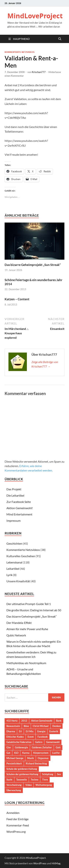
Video (29, 785)
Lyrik (9, 575)
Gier (9, 747)
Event (31, 737)
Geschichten (14, 543)
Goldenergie (21, 747)
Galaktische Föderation (19, 742)
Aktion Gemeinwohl (42, 721)
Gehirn (39, 742)
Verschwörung (14, 785)
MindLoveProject (35, 16)
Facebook (43, 737)
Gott (58, 747)
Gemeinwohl (53, 742)
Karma (26, 753)
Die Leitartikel (15, 495)
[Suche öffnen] (60, 39)
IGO (16, 753)
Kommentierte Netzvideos (20, 52)
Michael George (15, 758)
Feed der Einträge (17, 819)
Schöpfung (48, 774)
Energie (41, 731)
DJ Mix (30, 731)
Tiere (45, 780)
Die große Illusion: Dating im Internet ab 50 (34, 610)
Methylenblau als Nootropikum (26, 663)
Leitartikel (13, 569)
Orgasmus (43, 758)
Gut (8, 753)
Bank (59, 721)
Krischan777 (39, 72)
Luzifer (56, 753)
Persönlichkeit (14, 763)
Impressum (14, 521)
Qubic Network (16, 635)
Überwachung (14, 790)
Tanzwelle (22, 780)
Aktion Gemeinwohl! (20, 508)
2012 (24, 721)
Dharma (11, 731)
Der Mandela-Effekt (19, 623)
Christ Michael (41, 726)
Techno (34, 780)
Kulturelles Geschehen (21, 556)
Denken (57, 726)
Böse (26, 726)
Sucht (9, 780)
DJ (20, 731)
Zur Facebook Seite (19, 502)
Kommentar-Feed (18, 825)
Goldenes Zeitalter (42, 747)
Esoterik (54, 731)
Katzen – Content (17, 299)
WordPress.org (16, 832)
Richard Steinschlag (36, 763)
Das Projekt (14, 489)
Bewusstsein (13, 726)
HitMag (56, 863)
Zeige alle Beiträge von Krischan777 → (45, 364)
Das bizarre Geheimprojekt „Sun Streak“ (33, 265)
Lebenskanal (14, 562)
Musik (31, 758)
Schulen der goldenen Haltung (22, 774)
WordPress (40, 863)
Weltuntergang (44, 785)
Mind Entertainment (19, 514)
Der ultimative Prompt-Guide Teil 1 (29, 604)
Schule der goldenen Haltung (22, 769)
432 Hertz (12, 721)
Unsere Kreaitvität (18, 581)
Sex (59, 774)
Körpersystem (41, 753)
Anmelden (13, 813)
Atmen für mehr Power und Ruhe (27, 629)
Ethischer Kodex (15, 737)
